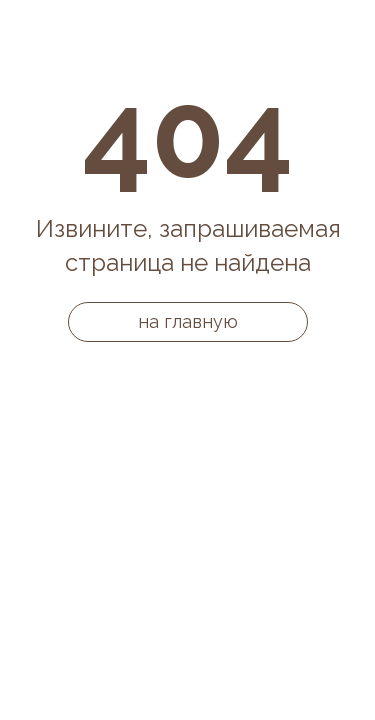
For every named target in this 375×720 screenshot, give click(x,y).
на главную (188, 321)
